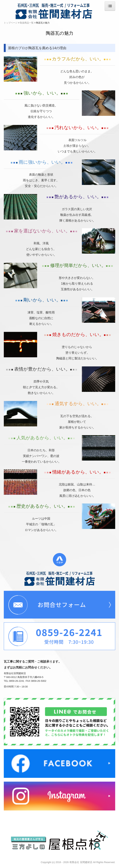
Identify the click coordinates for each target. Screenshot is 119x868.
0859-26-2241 (17, 681)
